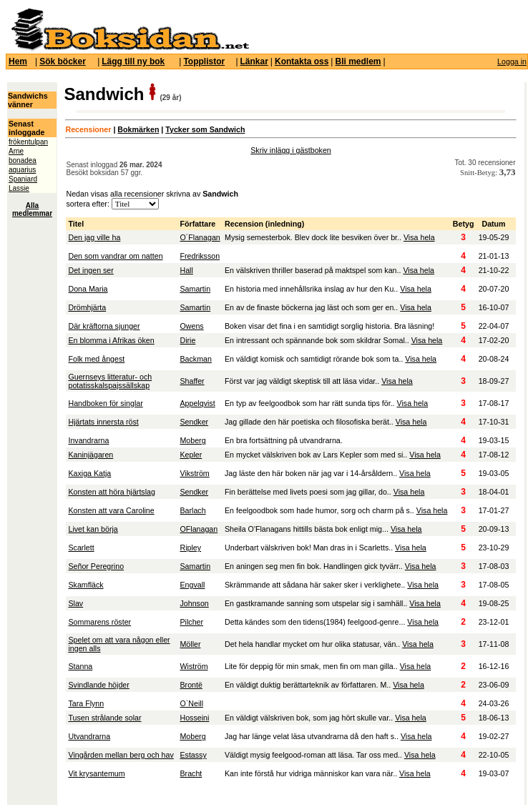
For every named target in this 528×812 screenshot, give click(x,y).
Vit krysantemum (96, 773)
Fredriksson (200, 256)
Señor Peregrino (96, 566)
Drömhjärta (87, 307)
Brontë (191, 685)
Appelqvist (197, 403)
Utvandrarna (89, 736)
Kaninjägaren (91, 455)
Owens (191, 326)
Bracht (191, 773)
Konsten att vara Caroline (111, 510)
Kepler (191, 455)
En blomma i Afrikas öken (111, 340)
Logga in (512, 61)
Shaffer (192, 381)
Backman (195, 359)
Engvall (192, 585)
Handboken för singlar (105, 403)
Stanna (80, 666)
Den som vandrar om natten (115, 256)
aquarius (22, 170)
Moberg (192, 440)
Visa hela (419, 237)
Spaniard (23, 179)
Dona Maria (88, 289)
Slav (75, 603)
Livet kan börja (93, 529)
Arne (16, 151)
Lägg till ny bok (133, 61)
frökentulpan (28, 142)
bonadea (23, 160)
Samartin (195, 289)
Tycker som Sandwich (205, 129)
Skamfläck (85, 585)
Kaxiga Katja (89, 473)
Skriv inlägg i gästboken (291, 150)
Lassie (19, 188)
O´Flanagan (200, 237)
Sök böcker (63, 61)
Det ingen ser (91, 270)
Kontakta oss (302, 61)
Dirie (187, 340)
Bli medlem (358, 61)
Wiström (194, 666)
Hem (18, 61)
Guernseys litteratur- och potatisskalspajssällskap (110, 381)
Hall (186, 270)
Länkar (254, 61)
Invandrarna (88, 440)
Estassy (193, 755)
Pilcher (191, 622)
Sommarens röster (99, 622)
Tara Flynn (86, 703)
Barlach (192, 510)
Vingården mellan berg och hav (121, 755)
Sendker (194, 422)
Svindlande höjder (98, 685)
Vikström (194, 473)
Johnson (194, 603)
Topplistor (204, 61)
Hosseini (194, 718)
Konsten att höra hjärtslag (111, 492)
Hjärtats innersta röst (103, 422)
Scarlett (81, 548)
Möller (190, 644)
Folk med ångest (96, 359)
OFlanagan (199, 529)
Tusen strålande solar (104, 718)
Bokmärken (138, 129)
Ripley (190, 548)
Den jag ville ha (94, 237)
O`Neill (191, 703)
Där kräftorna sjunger (104, 326)
